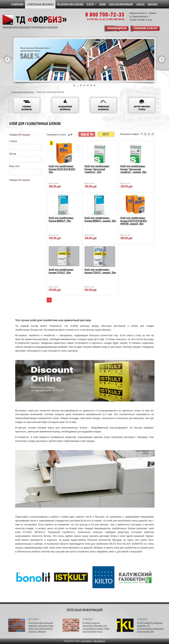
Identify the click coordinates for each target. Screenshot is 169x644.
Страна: (13, 141)
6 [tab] (91, 86)
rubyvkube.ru (99, 641)
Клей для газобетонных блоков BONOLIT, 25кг (61, 219)
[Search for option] (26, 147)
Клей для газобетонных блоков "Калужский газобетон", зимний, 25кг (134, 169)
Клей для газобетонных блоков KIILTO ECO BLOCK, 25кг (62, 169)
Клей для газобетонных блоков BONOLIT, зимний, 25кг (100, 219)
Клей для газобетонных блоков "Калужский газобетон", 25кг (97, 169)
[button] (27, 105)
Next (162, 59)
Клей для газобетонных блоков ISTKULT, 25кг (61, 271)
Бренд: (13, 154)
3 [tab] (81, 86)
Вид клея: (15, 166)
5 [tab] (88, 86)
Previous (8, 59)
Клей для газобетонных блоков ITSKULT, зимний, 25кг (100, 271)
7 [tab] (94, 86)
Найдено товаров (20, 135)
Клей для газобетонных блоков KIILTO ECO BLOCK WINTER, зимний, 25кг (134, 221)
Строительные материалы (22, 92)
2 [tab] (78, 86)
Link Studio (86, 641)
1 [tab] (74, 86)
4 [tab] (84, 86)
